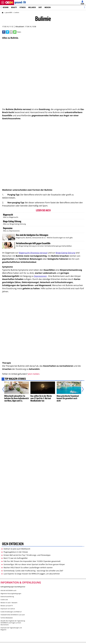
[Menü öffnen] (3, 2)
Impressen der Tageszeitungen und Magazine (11, 629)
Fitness (23, 7)
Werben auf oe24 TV (7, 606)
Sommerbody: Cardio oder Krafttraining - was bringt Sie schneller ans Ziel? (32, 571)
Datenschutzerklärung (7, 597)
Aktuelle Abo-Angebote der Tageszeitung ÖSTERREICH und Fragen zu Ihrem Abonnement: (13, 623)
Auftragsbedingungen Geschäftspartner (13, 587)
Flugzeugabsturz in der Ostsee (15, 552)
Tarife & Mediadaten (7, 618)
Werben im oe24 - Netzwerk (9, 603)
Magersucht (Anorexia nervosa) (33, 253)
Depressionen (40, 276)
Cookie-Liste (4, 600)
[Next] (84, 8)
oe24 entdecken (13, 544)
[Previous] (2, 8)
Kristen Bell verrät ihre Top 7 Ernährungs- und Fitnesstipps (26, 555)
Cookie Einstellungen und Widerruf (11, 612)
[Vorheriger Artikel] (5, 389)
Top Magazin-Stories (15, 379)
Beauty (14, 7)
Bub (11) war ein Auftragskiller (15, 558)
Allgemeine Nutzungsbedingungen (11, 594)
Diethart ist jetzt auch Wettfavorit (16, 549)
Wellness (32, 7)
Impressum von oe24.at (8, 609)
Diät (40, 7)
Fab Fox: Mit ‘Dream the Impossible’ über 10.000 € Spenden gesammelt (31, 561)
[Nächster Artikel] (81, 389)
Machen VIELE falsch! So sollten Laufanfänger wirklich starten (27, 568)
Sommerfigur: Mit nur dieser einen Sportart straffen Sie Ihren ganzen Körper (33, 564)
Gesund (6, 7)
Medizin (48, 7)
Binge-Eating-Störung (65, 253)
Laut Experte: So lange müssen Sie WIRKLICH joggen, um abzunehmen (31, 574)
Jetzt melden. (34, 374)
